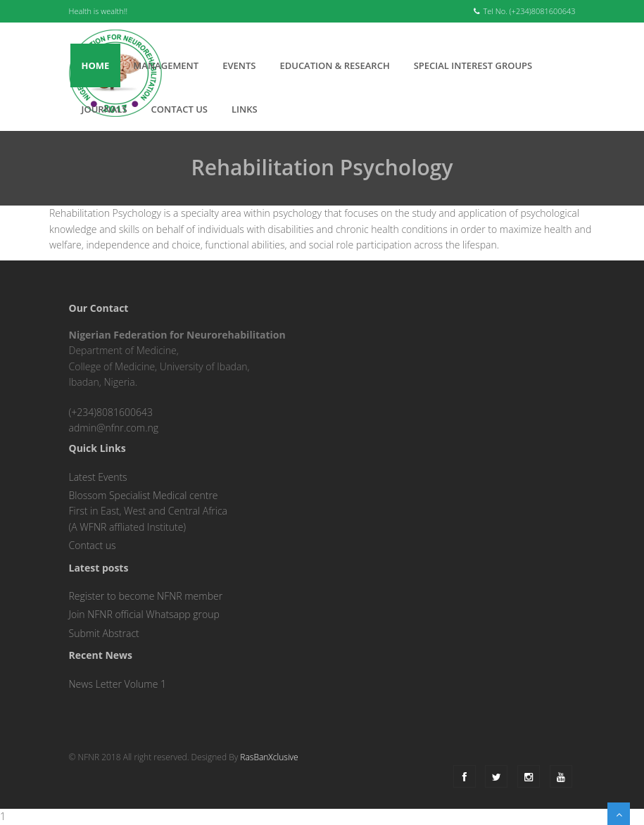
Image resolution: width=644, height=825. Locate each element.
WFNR (93, 527)
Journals (105, 109)
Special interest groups (473, 65)
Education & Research (334, 65)
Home (96, 65)
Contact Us (179, 109)
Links (245, 109)
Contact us (93, 545)
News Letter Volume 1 (118, 684)
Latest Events (98, 477)
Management (166, 65)
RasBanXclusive (269, 757)
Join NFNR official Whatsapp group (144, 614)
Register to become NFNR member (146, 596)
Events (239, 65)
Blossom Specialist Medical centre (144, 495)
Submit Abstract (104, 633)
